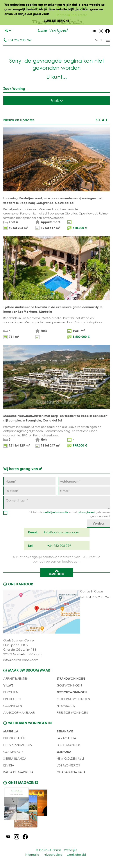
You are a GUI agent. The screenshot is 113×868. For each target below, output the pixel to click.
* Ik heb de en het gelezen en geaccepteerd (69, 514)
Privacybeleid (53, 855)
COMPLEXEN (13, 706)
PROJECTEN (12, 699)
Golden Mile (13, 752)
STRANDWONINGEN (71, 678)
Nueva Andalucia (18, 745)
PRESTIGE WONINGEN (72, 713)
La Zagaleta (66, 738)
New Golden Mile (71, 758)
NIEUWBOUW (66, 706)
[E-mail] (84, 491)
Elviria (9, 765)
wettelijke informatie (56, 512)
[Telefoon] (29, 491)
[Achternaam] (84, 481)
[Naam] (29, 481)
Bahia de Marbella (18, 772)
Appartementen (16, 678)
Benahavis (65, 731)
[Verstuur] (98, 524)
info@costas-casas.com (21, 660)
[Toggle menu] (97, 40)
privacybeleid (86, 512)
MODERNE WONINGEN (73, 699)
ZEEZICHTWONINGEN (72, 692)
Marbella (11, 731)
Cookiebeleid (76, 855)
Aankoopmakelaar (19, 713)
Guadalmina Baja (71, 772)
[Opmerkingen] (56, 503)
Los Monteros (68, 765)
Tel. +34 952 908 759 (95, 597)
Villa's (8, 685)
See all (102, 120)
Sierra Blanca (15, 758)
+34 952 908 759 (17, 40)
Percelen (11, 692)
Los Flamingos (69, 745)
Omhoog (56, 572)
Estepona (64, 752)
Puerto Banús (14, 738)
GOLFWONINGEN (69, 685)
